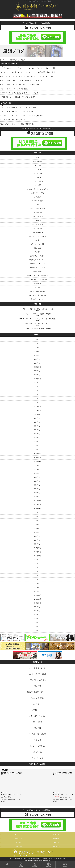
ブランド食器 (37, 728)
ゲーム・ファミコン (37, 758)
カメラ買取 (37, 169)
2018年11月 (38, 505)
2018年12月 (37, 501)
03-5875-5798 (40, 28)
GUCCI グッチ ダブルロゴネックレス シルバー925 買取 (20, 85)
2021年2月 (37, 398)
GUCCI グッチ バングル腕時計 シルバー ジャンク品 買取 (20, 93)
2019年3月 (37, 489)
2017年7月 (37, 568)
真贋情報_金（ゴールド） (37, 264)
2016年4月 (37, 627)
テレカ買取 (37, 205)
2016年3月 (37, 631)
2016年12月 (37, 595)
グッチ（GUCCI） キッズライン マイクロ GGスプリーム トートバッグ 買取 (28, 68)
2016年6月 (37, 619)
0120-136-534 (8, 798)
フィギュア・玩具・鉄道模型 (37, 734)
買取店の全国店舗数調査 (37, 291)
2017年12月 (37, 548)
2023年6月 (37, 359)
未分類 (37, 240)
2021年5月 (37, 391)
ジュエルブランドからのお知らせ (37, 189)
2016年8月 (37, 611)
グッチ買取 (37, 177)
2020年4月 (37, 438)
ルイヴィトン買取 (37, 224)
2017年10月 (37, 556)
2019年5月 (37, 481)
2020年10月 (37, 414)
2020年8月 (37, 422)
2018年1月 (37, 544)
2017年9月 (37, 560)
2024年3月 (37, 351)
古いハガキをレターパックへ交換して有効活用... (17, 124)
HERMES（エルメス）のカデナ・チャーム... (16, 120)
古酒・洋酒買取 (37, 228)
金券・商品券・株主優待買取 (37, 295)
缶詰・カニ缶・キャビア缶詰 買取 (37, 276)
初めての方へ (56, 834)
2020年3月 (37, 442)
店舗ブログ (13, 60)
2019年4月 (37, 485)
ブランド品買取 (37, 213)
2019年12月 (37, 454)
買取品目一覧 (19, 838)
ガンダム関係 (37, 752)
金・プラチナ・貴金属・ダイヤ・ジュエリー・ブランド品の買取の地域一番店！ (29, 72)
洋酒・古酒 (37, 740)
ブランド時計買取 (37, 217)
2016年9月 (37, 607)
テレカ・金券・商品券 (37, 698)
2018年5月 (37, 528)
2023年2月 (37, 363)
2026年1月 (37, 339)
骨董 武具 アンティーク (37, 299)
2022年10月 (37, 367)
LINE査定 (56, 842)
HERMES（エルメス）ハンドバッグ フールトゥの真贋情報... (22, 116)
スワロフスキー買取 (37, 193)
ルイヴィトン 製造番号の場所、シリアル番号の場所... (19, 107)
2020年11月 (38, 410)
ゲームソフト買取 (37, 181)
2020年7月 (37, 426)
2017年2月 (37, 587)
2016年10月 (37, 603)
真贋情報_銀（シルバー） (37, 268)
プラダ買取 (37, 220)
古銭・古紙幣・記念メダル (37, 716)
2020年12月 (37, 406)
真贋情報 (37, 252)
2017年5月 (37, 575)
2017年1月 (37, 591)
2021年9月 (37, 383)
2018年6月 (37, 524)
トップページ (4, 60)
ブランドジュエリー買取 (37, 209)
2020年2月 (37, 446)
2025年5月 (37, 347)
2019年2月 (37, 493)
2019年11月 (38, 457)
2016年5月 (37, 623)
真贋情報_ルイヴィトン (37, 256)
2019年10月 (37, 461)
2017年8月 (37, 564)
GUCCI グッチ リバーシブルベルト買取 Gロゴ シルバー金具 (21, 80)
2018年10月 (37, 509)
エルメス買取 (37, 165)
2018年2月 (37, 540)
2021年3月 (37, 395)
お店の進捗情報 (37, 161)
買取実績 (37, 287)
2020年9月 (37, 418)
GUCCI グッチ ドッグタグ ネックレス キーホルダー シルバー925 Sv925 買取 (27, 76)
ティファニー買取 (37, 201)
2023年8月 (37, 355)
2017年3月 (37, 583)
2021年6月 (37, 387)
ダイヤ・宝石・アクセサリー (37, 668)
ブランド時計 (37, 686)
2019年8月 (37, 469)
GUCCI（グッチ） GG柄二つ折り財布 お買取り (18, 97)
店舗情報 (19, 842)
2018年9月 (37, 513)
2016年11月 (38, 599)
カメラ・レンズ (37, 704)
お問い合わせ (56, 846)
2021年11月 (38, 379)
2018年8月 (37, 516)
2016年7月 (37, 615)
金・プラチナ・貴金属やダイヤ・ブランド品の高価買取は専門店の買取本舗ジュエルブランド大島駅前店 (37, 859)
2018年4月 (37, 532)
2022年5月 (37, 371)
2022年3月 (37, 375)
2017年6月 (37, 572)
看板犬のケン (37, 248)
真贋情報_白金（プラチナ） (37, 260)
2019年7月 (37, 473)
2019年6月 (37, 477)
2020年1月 (37, 450)
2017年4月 (37, 579)
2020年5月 (37, 434)
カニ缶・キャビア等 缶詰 (37, 746)
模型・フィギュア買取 (37, 244)
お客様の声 (56, 838)
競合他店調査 (37, 272)
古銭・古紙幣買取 (37, 232)
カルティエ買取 (37, 173)
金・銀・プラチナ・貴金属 (37, 674)
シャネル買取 (37, 185)
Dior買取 (37, 158)
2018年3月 (37, 536)
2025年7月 (37, 343)
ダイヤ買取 (37, 197)
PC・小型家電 (37, 722)
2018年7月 (37, 520)
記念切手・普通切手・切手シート (37, 692)
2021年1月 (37, 402)
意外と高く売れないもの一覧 (37, 236)
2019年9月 (37, 465)
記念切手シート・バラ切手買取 (37, 279)
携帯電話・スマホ (37, 710)
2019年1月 (37, 497)
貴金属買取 (37, 283)
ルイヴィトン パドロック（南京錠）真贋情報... (17, 112)
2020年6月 (37, 430)
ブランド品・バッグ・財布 (37, 680)
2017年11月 (38, 552)
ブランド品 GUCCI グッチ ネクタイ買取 (14, 89)
